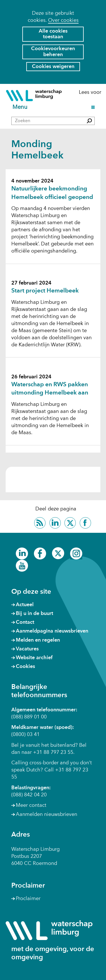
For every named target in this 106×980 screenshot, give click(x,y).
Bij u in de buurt (34, 614)
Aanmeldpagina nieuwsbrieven (52, 631)
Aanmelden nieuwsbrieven (46, 814)
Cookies (25, 667)
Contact (25, 622)
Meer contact (31, 805)
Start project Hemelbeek (45, 291)
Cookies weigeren (53, 67)
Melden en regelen (38, 640)
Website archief (34, 658)
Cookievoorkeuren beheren (53, 52)
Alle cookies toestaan (53, 34)
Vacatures (27, 649)
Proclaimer (28, 899)
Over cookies (63, 20)
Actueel (25, 605)
